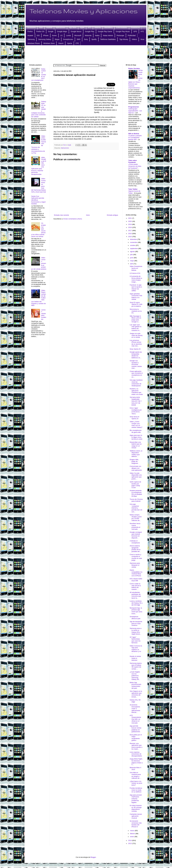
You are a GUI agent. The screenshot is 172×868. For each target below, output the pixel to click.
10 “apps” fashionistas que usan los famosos (135, 640)
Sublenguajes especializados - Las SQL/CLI (135, 111)
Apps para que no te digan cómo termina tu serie (136, 437)
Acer (41, 28)
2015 (130, 237)
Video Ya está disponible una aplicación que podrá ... (136, 476)
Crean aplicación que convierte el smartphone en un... (136, 374)
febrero (133, 834)
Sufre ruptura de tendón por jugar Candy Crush (135, 485)
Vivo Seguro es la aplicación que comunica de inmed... (136, 694)
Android (49, 28)
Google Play (90, 31)
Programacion (134, 107)
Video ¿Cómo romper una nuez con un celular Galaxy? (136, 424)
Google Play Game (105, 31)
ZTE (77, 43)
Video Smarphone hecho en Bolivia (136, 268)
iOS (38, 35)
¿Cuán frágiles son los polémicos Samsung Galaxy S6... (135, 676)
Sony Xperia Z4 (135, 349)
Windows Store (49, 43)
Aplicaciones (61, 28)
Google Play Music (123, 31)
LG (61, 35)
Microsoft (78, 35)
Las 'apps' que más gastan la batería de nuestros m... (135, 328)
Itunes (54, 35)
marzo (133, 831)
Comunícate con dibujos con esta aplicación (136, 468)
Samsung (31, 39)
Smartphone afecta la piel (135, 618)
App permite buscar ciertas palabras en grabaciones (135, 729)
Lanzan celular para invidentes (44, 314)
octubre (133, 245)
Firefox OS (40, 31)
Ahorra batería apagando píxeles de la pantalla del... (135, 549)
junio (132, 258)
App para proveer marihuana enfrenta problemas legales (136, 799)
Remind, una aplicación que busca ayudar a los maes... (136, 746)
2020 (130, 221)
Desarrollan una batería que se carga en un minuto (136, 445)
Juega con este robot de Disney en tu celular (136, 335)
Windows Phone (34, 43)
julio (132, 255)
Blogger (93, 857)
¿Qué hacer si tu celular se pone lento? (136, 783)
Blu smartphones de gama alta (136, 431)
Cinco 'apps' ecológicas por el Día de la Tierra (136, 411)
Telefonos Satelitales (108, 39)
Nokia (97, 35)
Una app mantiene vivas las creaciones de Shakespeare (136, 383)
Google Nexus (76, 31)
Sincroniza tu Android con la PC (136, 311)
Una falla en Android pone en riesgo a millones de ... (135, 775)
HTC (142, 31)
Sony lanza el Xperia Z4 (134, 418)
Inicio (88, 215)
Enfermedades (122, 28)
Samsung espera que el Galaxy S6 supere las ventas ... (136, 666)
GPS (135, 31)
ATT (89, 28)
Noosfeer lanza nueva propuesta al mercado (135, 526)
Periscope (120, 35)
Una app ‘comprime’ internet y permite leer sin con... (136, 508)
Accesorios (31, 28)
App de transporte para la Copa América (136, 623)
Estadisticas (135, 28)
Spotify (94, 39)
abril (132, 264)
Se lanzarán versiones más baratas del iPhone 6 (136, 824)
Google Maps (62, 31)
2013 (130, 843)
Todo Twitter (133, 189)
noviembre (134, 242)
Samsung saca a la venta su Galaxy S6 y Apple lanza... (136, 631)
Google (51, 31)
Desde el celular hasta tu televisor (135, 658)
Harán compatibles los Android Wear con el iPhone (136, 573)
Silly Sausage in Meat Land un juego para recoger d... (135, 319)
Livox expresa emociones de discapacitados (136, 754)
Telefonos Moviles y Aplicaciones (83, 11)
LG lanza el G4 (135, 273)
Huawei (30, 35)
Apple (82, 28)
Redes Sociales (134, 68)
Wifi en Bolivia (134, 134)
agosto (133, 252)
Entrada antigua (112, 215)
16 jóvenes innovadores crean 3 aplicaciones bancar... (135, 709)
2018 (130, 227)
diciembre (134, 239)
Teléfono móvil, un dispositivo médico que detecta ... (136, 454)
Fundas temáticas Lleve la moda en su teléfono (136, 790)
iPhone (46, 35)
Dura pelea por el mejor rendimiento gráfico (136, 738)
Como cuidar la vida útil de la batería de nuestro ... (135, 587)
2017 (130, 231)
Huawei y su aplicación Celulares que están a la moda (136, 392)
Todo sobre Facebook (133, 161)
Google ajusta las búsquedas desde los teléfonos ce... (136, 355)
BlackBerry (109, 28)
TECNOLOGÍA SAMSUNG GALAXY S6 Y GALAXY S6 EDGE (136, 401)
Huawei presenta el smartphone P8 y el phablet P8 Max (136, 493)
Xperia (69, 43)
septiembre (134, 248)
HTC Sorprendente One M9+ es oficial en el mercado (135, 719)
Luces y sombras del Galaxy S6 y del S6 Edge (136, 603)
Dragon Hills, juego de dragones (134, 461)
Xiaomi (61, 43)
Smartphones (68, 39)
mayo (132, 261)
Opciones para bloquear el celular (135, 565)
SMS (79, 39)
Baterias (98, 28)
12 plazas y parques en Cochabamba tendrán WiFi (135, 138)
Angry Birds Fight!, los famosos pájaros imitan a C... (136, 762)
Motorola (88, 35)
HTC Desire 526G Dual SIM (136, 580)
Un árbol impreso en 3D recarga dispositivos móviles (136, 808)
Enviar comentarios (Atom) (73, 219)
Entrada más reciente (62, 215)
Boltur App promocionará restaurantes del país (135, 685)
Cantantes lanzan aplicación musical (136, 816)
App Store (73, 28)
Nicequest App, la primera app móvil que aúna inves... (136, 611)
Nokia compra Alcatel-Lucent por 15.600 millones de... (136, 518)
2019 (130, 224)
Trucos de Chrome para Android (136, 500)
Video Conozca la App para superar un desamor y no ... (136, 650)
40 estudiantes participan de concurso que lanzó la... (135, 595)
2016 (130, 234)
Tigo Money (124, 39)
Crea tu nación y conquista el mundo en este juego (136, 557)
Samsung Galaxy (45, 39)
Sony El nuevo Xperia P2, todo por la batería (136, 304)
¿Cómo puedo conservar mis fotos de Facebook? (135, 166)
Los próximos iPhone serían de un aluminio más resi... (136, 343)
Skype (57, 39)
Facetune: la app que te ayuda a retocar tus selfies (136, 288)
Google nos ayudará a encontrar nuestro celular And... (136, 364)
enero (132, 837)
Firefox (30, 31)
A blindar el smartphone (135, 542)
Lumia (68, 35)
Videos (134, 39)
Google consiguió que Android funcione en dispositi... (136, 535)
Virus (142, 39)
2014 (130, 840)
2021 (130, 218)
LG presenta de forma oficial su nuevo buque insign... (136, 279)
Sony (86, 39)
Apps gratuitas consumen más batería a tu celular (136, 297)
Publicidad (132, 35)
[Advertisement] (86, 54)
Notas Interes (108, 35)
